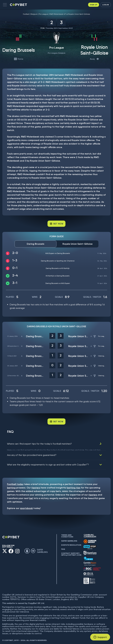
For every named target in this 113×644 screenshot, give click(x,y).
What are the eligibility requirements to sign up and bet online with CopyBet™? (48, 463)
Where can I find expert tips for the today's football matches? (39, 444)
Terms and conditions (67, 534)
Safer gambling (69, 539)
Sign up (94, 5)
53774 (13, 595)
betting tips (74, 486)
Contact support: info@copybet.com (71, 552)
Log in (106, 5)
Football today (15, 482)
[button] (5, 5)
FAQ (63, 547)
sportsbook (26, 506)
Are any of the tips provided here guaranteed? (32, 453)
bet (31, 496)
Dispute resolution (71, 543)
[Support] (100, 637)
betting (11, 486)
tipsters (36, 486)
